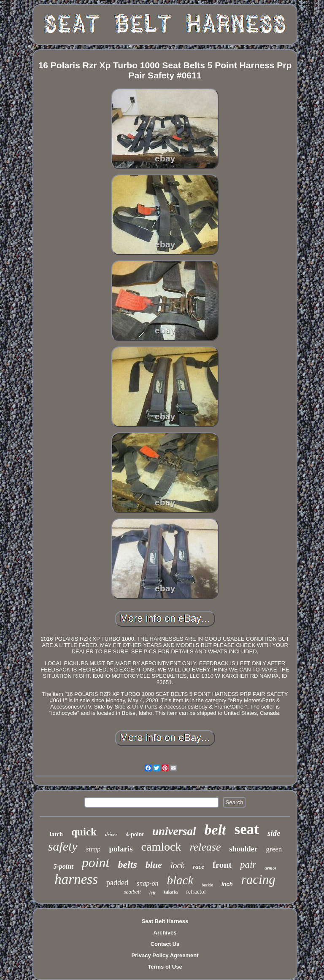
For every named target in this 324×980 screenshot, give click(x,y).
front (222, 865)
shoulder (244, 849)
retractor (196, 892)
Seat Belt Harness (165, 921)
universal (174, 831)
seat (247, 829)
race (198, 867)
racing (258, 879)
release (205, 847)
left (153, 893)
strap (93, 849)
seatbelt (132, 892)
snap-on (148, 883)
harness (76, 879)
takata (171, 892)
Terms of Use (165, 967)
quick (84, 832)
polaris (121, 849)
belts (127, 865)
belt (215, 830)
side (274, 833)
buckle (207, 885)
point (96, 862)
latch (56, 834)
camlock (161, 847)
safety (63, 846)
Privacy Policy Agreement (165, 955)
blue (154, 865)
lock (177, 865)
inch (227, 884)
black (180, 880)
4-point (135, 834)
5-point (63, 866)
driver (111, 835)
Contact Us (165, 944)
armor (270, 868)
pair (248, 865)
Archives (165, 933)
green (274, 849)
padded (117, 883)
